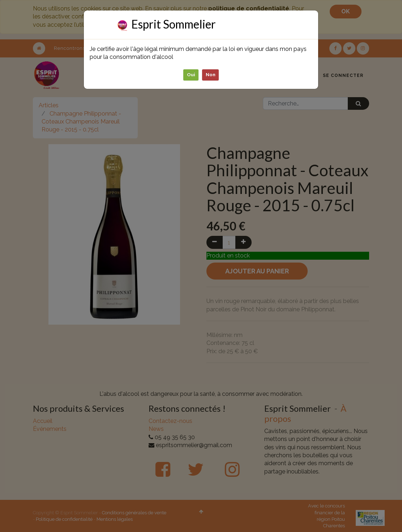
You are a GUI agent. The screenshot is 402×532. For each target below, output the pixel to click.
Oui (191, 75)
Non (211, 75)
